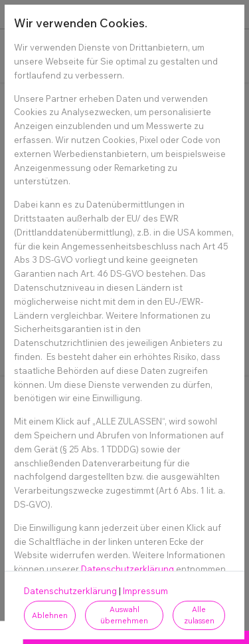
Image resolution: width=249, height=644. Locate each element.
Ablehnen (50, 615)
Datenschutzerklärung (127, 569)
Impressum (145, 591)
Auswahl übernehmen (124, 615)
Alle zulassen (199, 615)
